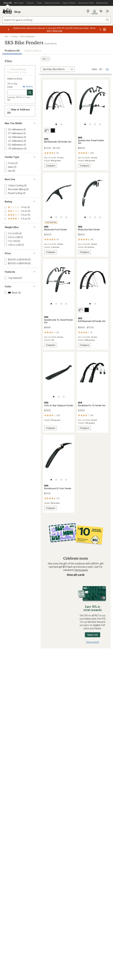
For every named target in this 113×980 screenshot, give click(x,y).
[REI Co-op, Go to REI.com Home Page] (7, 11)
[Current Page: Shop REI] (8, 3)
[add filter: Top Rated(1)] (11, 278)
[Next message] (100, 29)
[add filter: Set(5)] (8, 171)
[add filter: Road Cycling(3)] (13, 193)
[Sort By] (58, 69)
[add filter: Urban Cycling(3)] (13, 185)
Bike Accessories (27, 36)
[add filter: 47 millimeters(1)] (13, 141)
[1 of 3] (54, 397)
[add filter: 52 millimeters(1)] (13, 145)
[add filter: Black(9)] (11, 293)
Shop (17, 12)
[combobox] (56, 20)
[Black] (53, 130)
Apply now (92, 635)
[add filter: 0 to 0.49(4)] (11, 233)
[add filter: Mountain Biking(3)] (15, 189)
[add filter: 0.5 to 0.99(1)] (12, 237)
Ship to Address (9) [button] (18, 111)
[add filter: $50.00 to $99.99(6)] (15, 263)
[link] (59, 104)
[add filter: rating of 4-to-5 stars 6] (17, 207)
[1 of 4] (85, 124)
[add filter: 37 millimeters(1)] (13, 133)
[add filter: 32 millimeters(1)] (13, 129)
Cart (101, 11)
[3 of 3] (64, 397)
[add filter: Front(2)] (9, 163)
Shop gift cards (76, 575)
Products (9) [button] (12, 51)
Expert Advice (33, 51)
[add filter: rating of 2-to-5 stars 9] (17, 215)
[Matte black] (47, 130)
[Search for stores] (30, 93)
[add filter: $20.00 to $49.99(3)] (15, 259)
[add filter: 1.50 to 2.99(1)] (12, 245)
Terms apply (81, 570)
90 (107, 69)
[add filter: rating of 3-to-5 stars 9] (17, 211)
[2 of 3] (59, 397)
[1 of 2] (56, 124)
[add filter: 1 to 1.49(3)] (10, 241)
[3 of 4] (95, 124)
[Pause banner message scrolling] (104, 29)
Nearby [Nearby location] (27, 87)
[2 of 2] (61, 124)
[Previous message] (9, 29)
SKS (6, 36)
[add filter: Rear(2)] (8, 167)
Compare (50, 166)
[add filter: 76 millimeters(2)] (13, 148)
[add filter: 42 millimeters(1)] (13, 137)
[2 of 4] (90, 124)
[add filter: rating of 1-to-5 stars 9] (17, 219)
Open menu (107, 11)
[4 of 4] (100, 124)
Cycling (14, 36)
